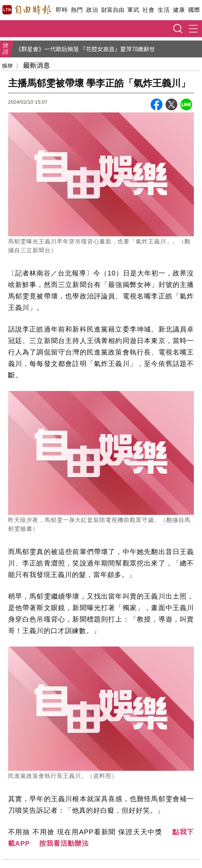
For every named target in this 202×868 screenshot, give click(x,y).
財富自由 (113, 10)
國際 (194, 10)
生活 (164, 10)
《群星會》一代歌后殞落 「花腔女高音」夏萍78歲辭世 (85, 49)
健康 (179, 10)
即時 (62, 10)
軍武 (133, 10)
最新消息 (36, 65)
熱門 (77, 10)
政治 (92, 10)
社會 (148, 10)
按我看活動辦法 (64, 843)
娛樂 (7, 65)
